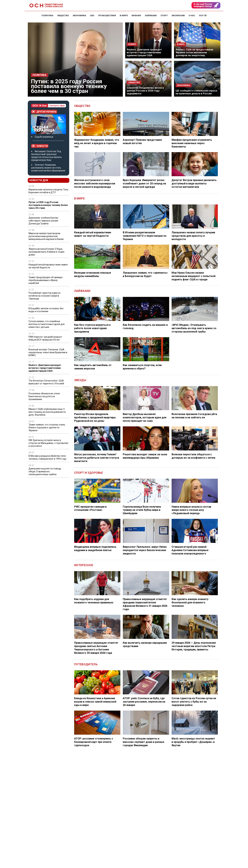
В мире (79, 198)
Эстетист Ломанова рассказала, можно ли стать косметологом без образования (48, 168)
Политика (39, 75)
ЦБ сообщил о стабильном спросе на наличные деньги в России (196, 92)
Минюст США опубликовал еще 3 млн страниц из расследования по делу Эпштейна (47, 412)
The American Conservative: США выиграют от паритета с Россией (46, 382)
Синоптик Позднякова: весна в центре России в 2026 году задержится (145, 91)
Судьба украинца (44, 137)
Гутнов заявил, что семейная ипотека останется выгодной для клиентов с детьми (47, 324)
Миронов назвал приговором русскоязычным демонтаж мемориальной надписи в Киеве (46, 236)
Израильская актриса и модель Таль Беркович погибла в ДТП (49, 191)
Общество (82, 106)
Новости (40, 146)
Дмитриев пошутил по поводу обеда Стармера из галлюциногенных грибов (45, 471)
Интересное (84, 565)
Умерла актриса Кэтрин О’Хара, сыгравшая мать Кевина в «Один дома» (47, 252)
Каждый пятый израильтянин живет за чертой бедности (48, 266)
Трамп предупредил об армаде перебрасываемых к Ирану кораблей (46, 280)
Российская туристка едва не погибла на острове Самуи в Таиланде (45, 296)
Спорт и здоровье (89, 473)
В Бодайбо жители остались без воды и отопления (46, 310)
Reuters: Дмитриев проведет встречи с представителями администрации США (144, 52)
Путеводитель (86, 664)
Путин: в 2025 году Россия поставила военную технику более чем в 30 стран (69, 86)
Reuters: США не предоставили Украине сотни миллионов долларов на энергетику (194, 52)
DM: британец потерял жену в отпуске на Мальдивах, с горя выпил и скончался (48, 443)
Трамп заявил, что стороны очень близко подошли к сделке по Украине (47, 428)
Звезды (80, 380)
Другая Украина (44, 112)
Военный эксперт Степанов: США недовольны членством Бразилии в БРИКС (48, 352)
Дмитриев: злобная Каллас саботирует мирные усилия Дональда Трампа (44, 221)
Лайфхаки (82, 291)
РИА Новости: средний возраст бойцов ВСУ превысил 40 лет (45, 338)
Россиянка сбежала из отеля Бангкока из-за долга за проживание (44, 396)
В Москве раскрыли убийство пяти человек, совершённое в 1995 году (48, 457)
